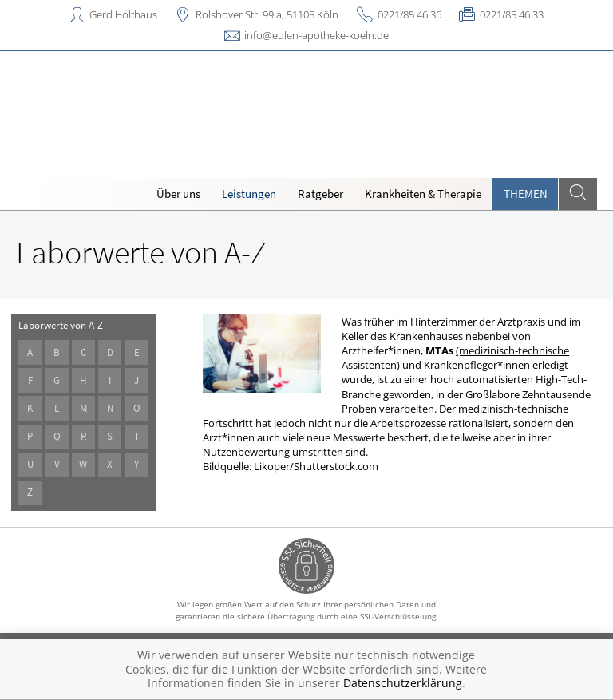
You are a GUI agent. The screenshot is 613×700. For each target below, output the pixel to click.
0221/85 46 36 (409, 14)
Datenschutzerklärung (403, 683)
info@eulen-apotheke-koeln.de (316, 35)
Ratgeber (320, 194)
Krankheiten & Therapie (423, 194)
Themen (526, 194)
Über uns (178, 194)
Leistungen (249, 194)
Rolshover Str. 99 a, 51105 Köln (267, 14)
